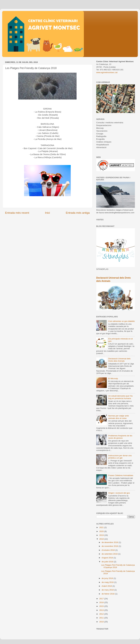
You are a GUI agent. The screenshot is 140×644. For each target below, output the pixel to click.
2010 (102, 622)
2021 (102, 527)
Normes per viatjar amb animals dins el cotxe (118, 417)
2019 (102, 535)
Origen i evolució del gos (119, 493)
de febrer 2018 (108, 594)
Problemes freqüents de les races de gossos (120, 437)
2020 (102, 531)
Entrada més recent (17, 213)
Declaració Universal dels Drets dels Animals (119, 360)
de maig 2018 (108, 582)
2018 (102, 539)
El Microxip (113, 378)
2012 (102, 614)
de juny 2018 (108, 578)
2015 (102, 606)
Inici (48, 213)
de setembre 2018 (110, 554)
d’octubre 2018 (108, 550)
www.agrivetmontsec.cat (107, 72)
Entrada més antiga (78, 213)
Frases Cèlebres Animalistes (121, 475)
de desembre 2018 (110, 542)
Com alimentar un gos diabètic (121, 321)
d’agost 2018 (108, 558)
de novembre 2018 (110, 546)
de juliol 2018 (108, 562)
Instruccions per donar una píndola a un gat (120, 457)
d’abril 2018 (107, 586)
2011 (102, 618)
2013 (102, 610)
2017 (102, 599)
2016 (102, 602)
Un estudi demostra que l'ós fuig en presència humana (120, 397)
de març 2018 (108, 590)
